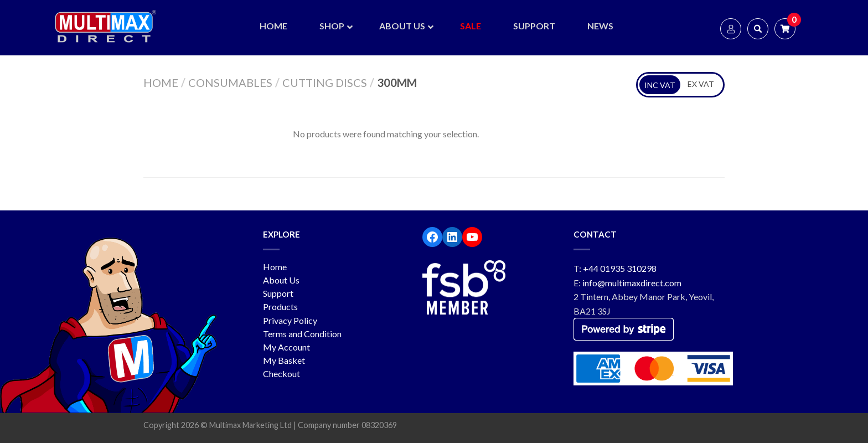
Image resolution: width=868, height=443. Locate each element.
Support (278, 293)
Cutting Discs (325, 83)
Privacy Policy (290, 320)
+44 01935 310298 (620, 268)
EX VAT (701, 84)
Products (280, 307)
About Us (281, 280)
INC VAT (660, 85)
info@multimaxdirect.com (632, 283)
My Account (286, 347)
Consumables (230, 83)
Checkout (281, 374)
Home (161, 83)
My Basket (284, 360)
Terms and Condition (302, 334)
